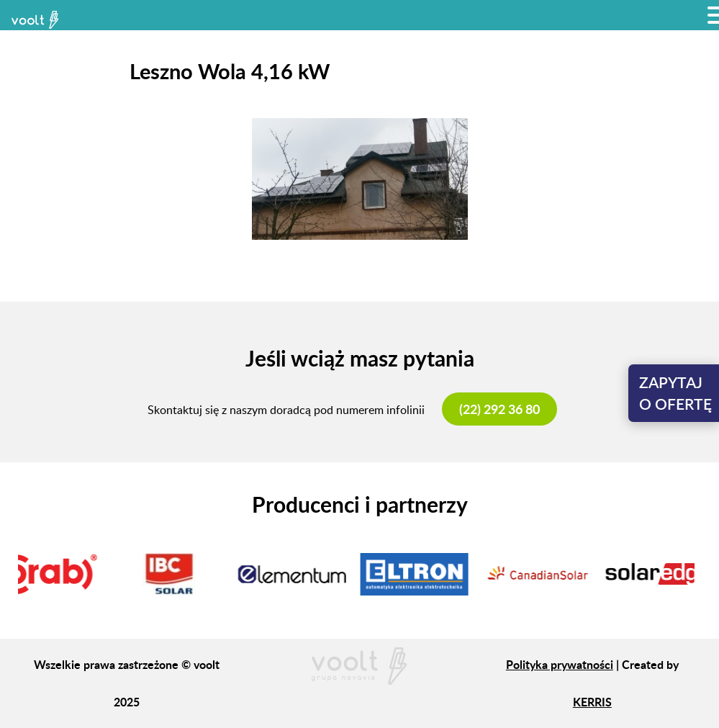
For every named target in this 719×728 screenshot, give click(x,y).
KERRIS (592, 702)
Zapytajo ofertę (675, 393)
